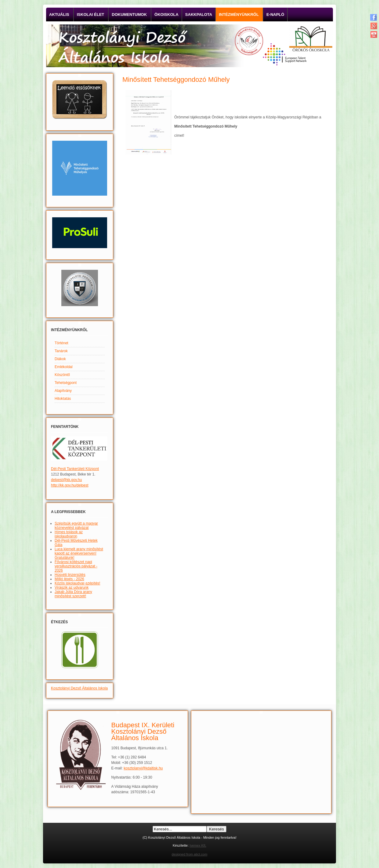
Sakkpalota (199, 14)
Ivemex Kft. (198, 845)
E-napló (275, 14)
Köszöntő (62, 375)
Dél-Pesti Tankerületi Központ (75, 469)
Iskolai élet (91, 14)
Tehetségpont (66, 383)
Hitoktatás (63, 399)
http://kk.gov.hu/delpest (70, 485)
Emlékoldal (64, 367)
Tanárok (61, 351)
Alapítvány (63, 391)
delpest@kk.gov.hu (66, 480)
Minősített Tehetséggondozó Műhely (176, 80)
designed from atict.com (190, 854)
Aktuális (59, 14)
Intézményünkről (239, 14)
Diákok (60, 359)
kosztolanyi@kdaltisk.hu (143, 768)
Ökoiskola (166, 14)
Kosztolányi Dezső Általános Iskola (79, 688)
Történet (61, 343)
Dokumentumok (129, 14)
